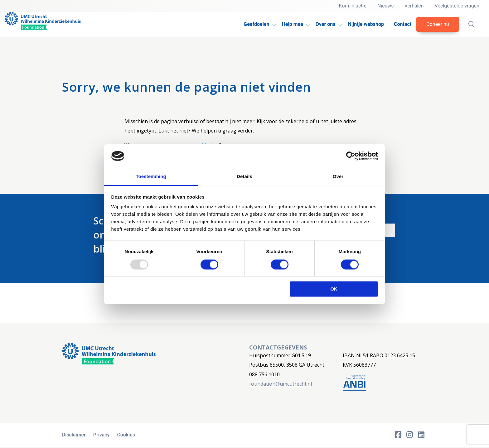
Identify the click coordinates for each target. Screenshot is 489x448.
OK (334, 289)
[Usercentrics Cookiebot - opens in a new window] (351, 156)
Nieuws (384, 6)
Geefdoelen (256, 24)
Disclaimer (74, 435)
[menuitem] (257, 24)
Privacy (102, 435)
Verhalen (414, 6)
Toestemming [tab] (151, 177)
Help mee (292, 24)
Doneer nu (437, 24)
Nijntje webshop (365, 24)
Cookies (127, 435)
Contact (402, 24)
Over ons (325, 24)
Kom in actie (351, 6)
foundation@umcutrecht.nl (281, 384)
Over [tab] (338, 177)
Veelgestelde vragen (457, 6)
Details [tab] (244, 177)
